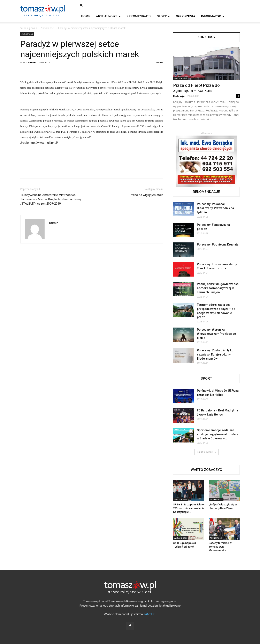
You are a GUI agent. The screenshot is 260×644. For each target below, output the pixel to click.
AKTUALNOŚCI (108, 16)
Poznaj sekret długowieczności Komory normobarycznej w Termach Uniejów (218, 288)
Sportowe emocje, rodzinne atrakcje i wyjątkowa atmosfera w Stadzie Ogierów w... (218, 434)
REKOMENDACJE (139, 16)
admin (32, 62)
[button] (81, 5)
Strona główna (29, 28)
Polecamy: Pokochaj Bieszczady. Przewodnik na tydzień (215, 208)
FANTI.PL (150, 614)
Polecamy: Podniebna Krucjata (218, 244)
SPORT (163, 16)
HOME (86, 16)
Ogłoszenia (185, 16)
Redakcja (179, 96)
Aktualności (48, 28)
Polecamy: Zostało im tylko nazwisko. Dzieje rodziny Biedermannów (215, 354)
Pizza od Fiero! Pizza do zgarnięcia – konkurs (196, 88)
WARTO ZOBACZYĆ (206, 470)
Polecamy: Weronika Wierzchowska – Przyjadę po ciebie (216, 334)
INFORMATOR (212, 16)
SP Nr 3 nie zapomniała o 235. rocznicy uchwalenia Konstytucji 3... (189, 508)
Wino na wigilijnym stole (147, 195)
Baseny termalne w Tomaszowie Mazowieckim (220, 547)
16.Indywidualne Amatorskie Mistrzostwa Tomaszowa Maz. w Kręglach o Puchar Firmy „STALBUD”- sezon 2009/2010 (51, 199)
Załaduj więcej (207, 452)
